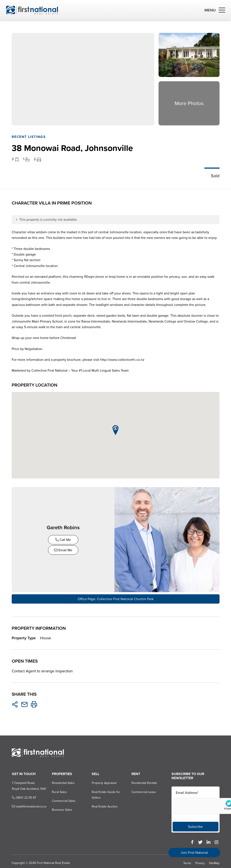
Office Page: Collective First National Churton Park (116, 598)
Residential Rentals (144, 782)
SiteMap (214, 862)
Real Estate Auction (104, 806)
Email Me (64, 550)
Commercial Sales (63, 800)
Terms (187, 862)
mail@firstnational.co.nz (29, 806)
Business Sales (62, 809)
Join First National (194, 853)
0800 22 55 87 (24, 797)
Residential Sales (63, 782)
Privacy (200, 862)
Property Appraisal (104, 782)
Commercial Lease (144, 791)
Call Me (63, 539)
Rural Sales (59, 791)
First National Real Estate (53, 862)
